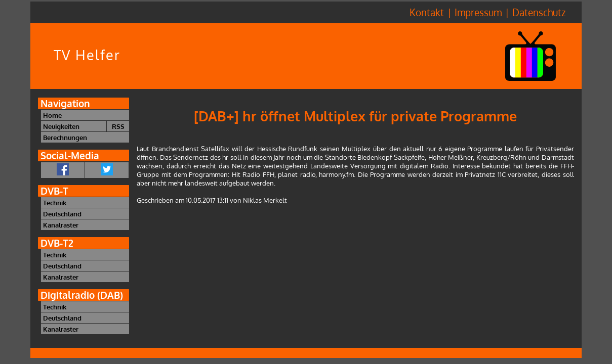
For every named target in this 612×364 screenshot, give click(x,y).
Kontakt (427, 12)
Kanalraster (61, 225)
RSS (118, 126)
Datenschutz (539, 12)
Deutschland (62, 214)
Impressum (478, 12)
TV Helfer (87, 55)
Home (52, 115)
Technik (55, 202)
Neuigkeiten (61, 126)
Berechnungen (65, 137)
